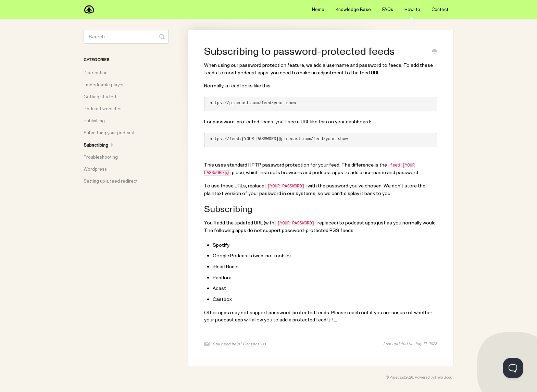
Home (318, 10)
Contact (440, 10)
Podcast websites (103, 109)
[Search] (126, 37)
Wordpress (95, 169)
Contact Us (254, 344)
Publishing (94, 121)
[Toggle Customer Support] (513, 368)
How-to (412, 13)
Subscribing (99, 145)
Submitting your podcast (109, 133)
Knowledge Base (353, 10)
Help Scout (444, 377)
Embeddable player (104, 85)
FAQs (388, 10)
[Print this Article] (435, 52)
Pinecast (397, 377)
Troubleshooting (101, 157)
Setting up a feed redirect (111, 181)
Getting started (100, 97)
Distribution (96, 73)
